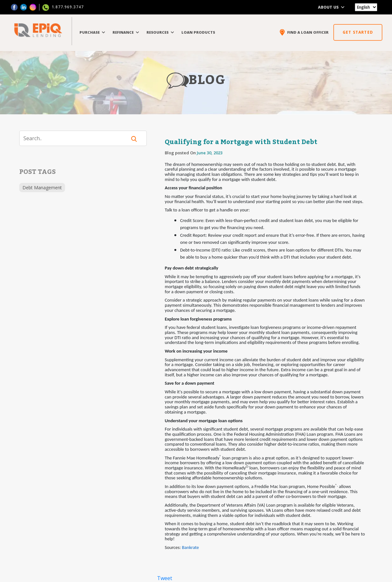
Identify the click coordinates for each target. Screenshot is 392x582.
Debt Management (42, 188)
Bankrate (191, 547)
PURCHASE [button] (92, 32)
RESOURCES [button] (160, 32)
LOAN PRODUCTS (198, 32)
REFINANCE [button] (126, 32)
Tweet (165, 578)
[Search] (77, 138)
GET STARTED (358, 32)
